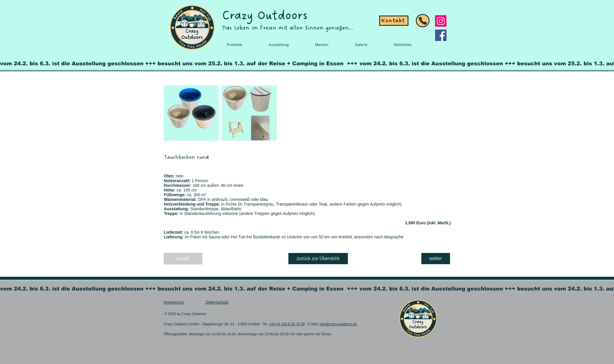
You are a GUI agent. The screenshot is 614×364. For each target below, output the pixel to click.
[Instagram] (441, 21)
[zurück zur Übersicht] (318, 259)
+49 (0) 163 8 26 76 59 (287, 324)
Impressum (174, 302)
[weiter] (436, 259)
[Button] (423, 21)
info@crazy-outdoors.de (338, 324)
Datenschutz (217, 302)
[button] (235, 45)
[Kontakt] (394, 21)
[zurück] (183, 259)
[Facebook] (441, 35)
